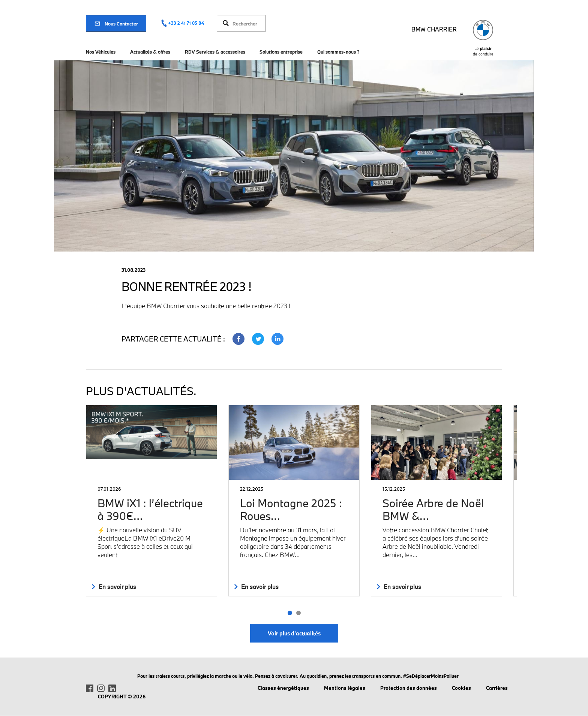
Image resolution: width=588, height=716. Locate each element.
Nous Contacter (116, 24)
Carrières (497, 688)
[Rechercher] (247, 23)
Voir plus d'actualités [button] (294, 633)
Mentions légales (345, 688)
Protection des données (409, 688)
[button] (290, 613)
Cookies (461, 688)
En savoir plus (114, 587)
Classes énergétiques (283, 688)
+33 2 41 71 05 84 (186, 23)
